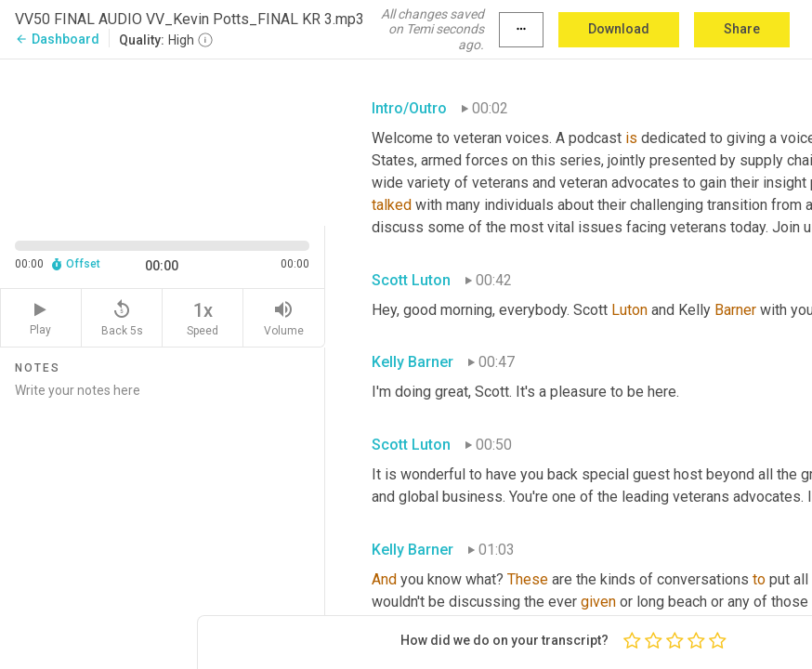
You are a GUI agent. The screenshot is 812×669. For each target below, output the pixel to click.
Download (619, 29)
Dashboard (57, 39)
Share (742, 29)
